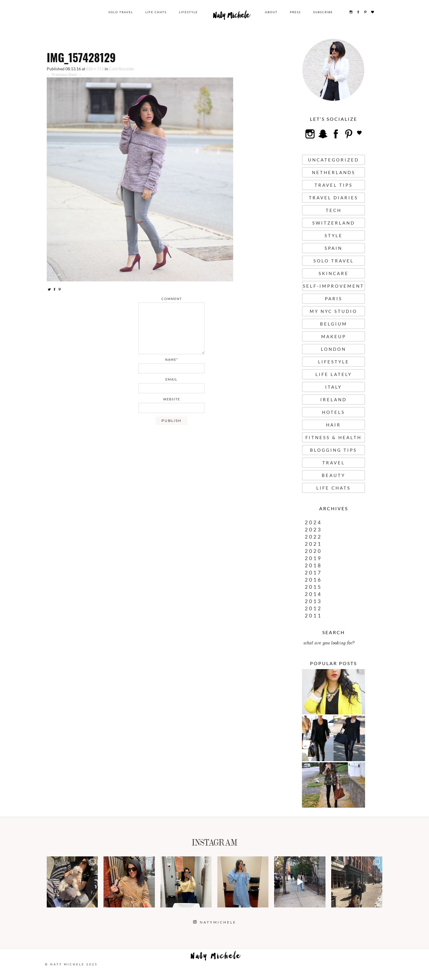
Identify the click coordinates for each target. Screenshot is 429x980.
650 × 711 (95, 69)
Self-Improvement (334, 286)
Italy (334, 387)
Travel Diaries (334, 198)
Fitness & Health (334, 437)
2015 (313, 587)
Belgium (334, 324)
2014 (313, 594)
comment (172, 299)
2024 (313, 522)
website (172, 399)
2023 (313, 530)
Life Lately (334, 374)
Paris (334, 299)
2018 (313, 565)
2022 (313, 537)
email (171, 379)
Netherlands (334, 172)
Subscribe (323, 12)
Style (334, 235)
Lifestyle (188, 12)
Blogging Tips (334, 450)
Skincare (334, 273)
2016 (313, 580)
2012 (313, 608)
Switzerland (334, 223)
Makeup (334, 336)
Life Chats (156, 12)
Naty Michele (231, 17)
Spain (334, 248)
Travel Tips (334, 185)
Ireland (334, 400)
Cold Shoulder (122, 69)
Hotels (334, 412)
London (334, 349)
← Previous (57, 74)
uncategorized (334, 160)
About (271, 12)
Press (295, 12)
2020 (313, 551)
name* (172, 360)
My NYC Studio (334, 311)
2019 (313, 558)
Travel (334, 463)
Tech (334, 210)
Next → (75, 74)
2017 (313, 573)
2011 (313, 616)
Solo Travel (121, 12)
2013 (313, 601)
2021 (313, 544)
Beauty (334, 475)
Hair (334, 425)
